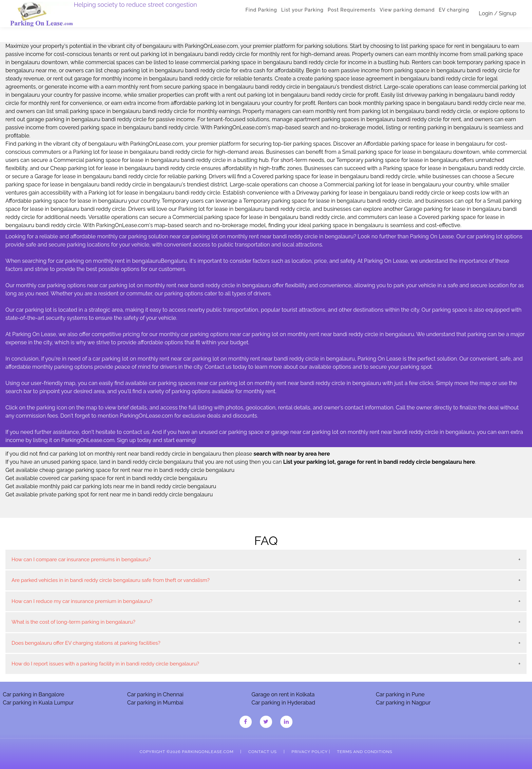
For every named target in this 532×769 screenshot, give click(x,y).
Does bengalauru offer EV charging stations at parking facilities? (86, 643)
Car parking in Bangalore (33, 694)
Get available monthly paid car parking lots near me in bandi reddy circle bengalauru (111, 486)
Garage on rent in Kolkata (283, 694)
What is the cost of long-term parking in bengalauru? (73, 622)
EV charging (454, 10)
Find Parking (261, 10)
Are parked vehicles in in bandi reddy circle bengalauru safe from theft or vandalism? (111, 580)
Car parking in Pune (400, 694)
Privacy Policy (309, 752)
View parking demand (407, 10)
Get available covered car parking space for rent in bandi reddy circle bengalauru (106, 478)
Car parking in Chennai (155, 694)
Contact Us (263, 752)
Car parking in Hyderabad (283, 703)
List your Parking (302, 10)
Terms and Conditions (365, 752)
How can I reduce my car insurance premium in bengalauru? (82, 601)
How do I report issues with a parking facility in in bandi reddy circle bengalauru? (105, 664)
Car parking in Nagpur (403, 703)
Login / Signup (498, 13)
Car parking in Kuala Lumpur (38, 703)
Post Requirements (352, 10)
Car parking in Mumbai (155, 703)
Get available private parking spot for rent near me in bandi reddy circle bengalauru (109, 495)
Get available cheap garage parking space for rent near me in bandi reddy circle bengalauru (120, 470)
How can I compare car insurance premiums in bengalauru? (81, 560)
